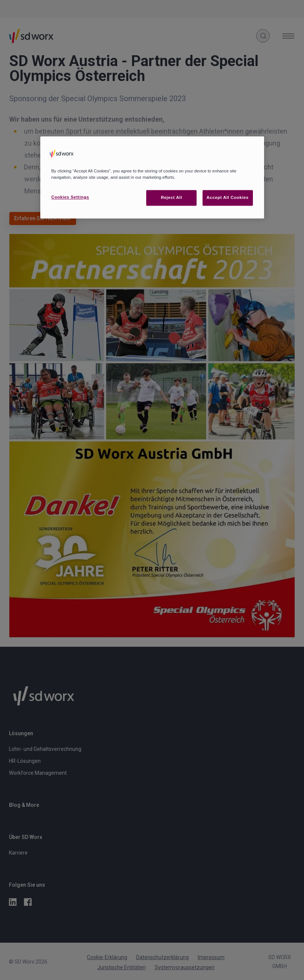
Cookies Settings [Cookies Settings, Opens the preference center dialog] (70, 197)
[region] (152, 177)
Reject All (171, 197)
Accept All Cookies (228, 197)
